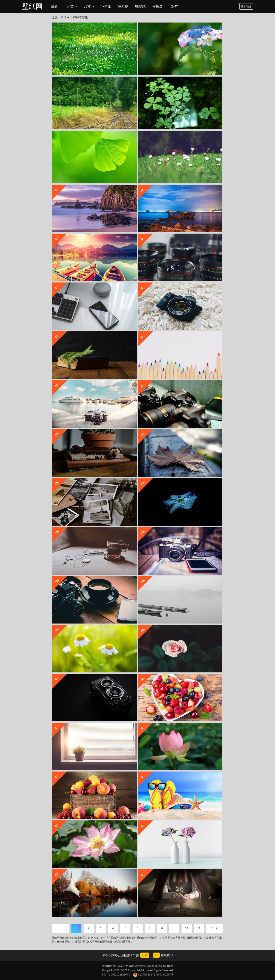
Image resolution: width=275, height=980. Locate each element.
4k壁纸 (106, 6)
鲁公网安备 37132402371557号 (153, 975)
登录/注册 (246, 6)
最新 (54, 6)
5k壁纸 (123, 6)
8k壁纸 (140, 6)
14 (199, 928)
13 (186, 928)
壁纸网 (32, 6)
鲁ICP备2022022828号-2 (116, 975)
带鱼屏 (157, 6)
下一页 (215, 928)
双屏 (175, 6)
